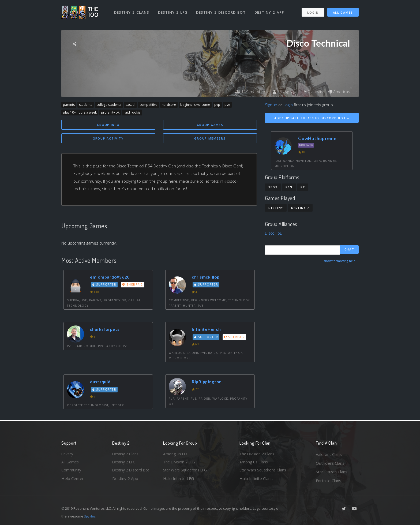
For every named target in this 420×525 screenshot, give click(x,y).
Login (313, 10)
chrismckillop (207, 278)
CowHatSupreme (317, 138)
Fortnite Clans (329, 481)
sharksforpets (107, 330)
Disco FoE (274, 233)
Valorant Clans (329, 454)
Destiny (276, 208)
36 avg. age (282, 92)
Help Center (73, 481)
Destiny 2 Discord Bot (222, 10)
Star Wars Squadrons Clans (264, 472)
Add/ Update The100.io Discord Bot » (312, 118)
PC (303, 187)
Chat (349, 250)
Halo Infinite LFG (179, 481)
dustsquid (102, 383)
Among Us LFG (177, 454)
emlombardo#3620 (112, 278)
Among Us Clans (254, 463)
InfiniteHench (209, 330)
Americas (339, 92)
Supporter (105, 286)
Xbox (273, 187)
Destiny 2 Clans (132, 10)
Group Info (108, 125)
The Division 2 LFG (180, 463)
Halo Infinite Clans (256, 481)
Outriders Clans (330, 463)
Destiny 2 (300, 208)
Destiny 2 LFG (174, 10)
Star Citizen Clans (332, 472)
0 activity (311, 92)
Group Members (210, 139)
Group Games (210, 125)
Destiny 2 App (271, 10)
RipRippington (208, 383)
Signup (271, 105)
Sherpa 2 (134, 286)
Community (72, 472)
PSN (289, 187)
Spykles (90, 516)
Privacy (68, 454)
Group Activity (108, 139)
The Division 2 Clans (258, 454)
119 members (247, 92)
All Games (343, 10)
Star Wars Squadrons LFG (187, 472)
